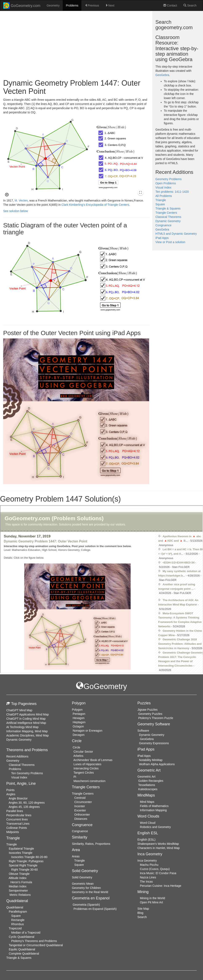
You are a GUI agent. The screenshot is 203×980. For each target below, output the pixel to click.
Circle (77, 747)
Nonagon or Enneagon (88, 731)
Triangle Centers (166, 213)
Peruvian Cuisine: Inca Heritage (161, 886)
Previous (92, 5)
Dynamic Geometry (168, 221)
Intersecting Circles (86, 768)
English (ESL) (146, 840)
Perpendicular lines (19, 815)
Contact (170, 5)
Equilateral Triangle (21, 849)
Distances (81, 819)
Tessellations (147, 785)
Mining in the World (153, 898)
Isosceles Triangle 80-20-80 (29, 857)
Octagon (78, 726)
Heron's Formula (21, 882)
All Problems (164, 196)
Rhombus (17, 924)
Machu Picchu (149, 865)
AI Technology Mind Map (22, 727)
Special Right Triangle (23, 865)
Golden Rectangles (151, 781)
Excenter (80, 810)
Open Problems (166, 183)
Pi (75, 777)
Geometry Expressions (154, 743)
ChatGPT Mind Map (19, 710)
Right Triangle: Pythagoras (26, 861)
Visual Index (163, 187)
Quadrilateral (15, 907)
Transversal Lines (18, 824)
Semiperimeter (18, 891)
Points (10, 790)
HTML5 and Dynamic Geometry (176, 234)
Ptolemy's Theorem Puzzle (156, 718)
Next (110, 5)
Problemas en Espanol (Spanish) (95, 909)
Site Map (143, 909)
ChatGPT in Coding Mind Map (26, 719)
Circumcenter (83, 802)
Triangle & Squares (168, 208)
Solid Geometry (82, 877)
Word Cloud (148, 823)
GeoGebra (162, 75)
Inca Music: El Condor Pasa (158, 873)
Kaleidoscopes (148, 789)
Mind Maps (147, 802)
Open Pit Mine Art (151, 902)
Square (160, 204)
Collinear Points (17, 828)
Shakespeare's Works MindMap (158, 844)
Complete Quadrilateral (24, 954)
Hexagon (79, 718)
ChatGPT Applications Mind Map (28, 714)
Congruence (163, 225)
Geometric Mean (83, 884)
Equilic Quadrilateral (22, 949)
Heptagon (79, 722)
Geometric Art (146, 777)
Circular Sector (83, 752)
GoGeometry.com (22, 5)
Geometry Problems (169, 179)
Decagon (79, 735)
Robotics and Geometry (155, 827)
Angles (11, 794)
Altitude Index (18, 878)
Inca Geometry (147, 861)
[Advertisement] (76, 45)
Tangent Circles (84, 773)
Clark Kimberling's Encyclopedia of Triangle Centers (95, 205)
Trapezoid (15, 928)
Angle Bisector (18, 798)
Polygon (77, 710)
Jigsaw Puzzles (147, 710)
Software (143, 731)
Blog (140, 913)
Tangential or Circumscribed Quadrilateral (36, 945)
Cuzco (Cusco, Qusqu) (155, 869)
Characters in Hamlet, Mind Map (159, 848)
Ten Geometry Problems (27, 773)
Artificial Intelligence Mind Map (26, 723)
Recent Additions (17, 756)
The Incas (146, 882)
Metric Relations (20, 895)
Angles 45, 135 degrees (24, 807)
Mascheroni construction (89, 781)
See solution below (16, 211)
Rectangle (18, 920)
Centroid (80, 798)
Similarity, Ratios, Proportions (91, 844)
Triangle (161, 200)
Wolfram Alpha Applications (157, 764)
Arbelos (78, 756)
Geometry (53, 5)
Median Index (18, 886)
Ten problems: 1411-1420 (172, 192)
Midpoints (13, 832)
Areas (76, 856)
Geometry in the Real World (90, 892)
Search (190, 5)
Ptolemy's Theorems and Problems (34, 941)
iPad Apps (162, 238)
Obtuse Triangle (19, 874)
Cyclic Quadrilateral (22, 937)
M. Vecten (21, 200)
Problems (72, 5)
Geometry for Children (86, 888)
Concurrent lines (17, 819)
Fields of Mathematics (154, 806)
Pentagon (79, 714)
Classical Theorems (168, 217)
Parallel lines (15, 811)
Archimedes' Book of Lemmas (93, 760)
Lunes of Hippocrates (87, 764)
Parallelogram (18, 912)
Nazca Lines (148, 877)
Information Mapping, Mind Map (27, 731)
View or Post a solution (170, 242)
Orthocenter (82, 815)
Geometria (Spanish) (86, 905)
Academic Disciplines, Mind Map (28, 735)
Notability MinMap (151, 760)
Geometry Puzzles (150, 714)
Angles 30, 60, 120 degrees (27, 803)
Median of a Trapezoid (26, 933)
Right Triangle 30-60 (24, 870)
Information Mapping (153, 810)
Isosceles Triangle (21, 853)
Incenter (80, 806)
